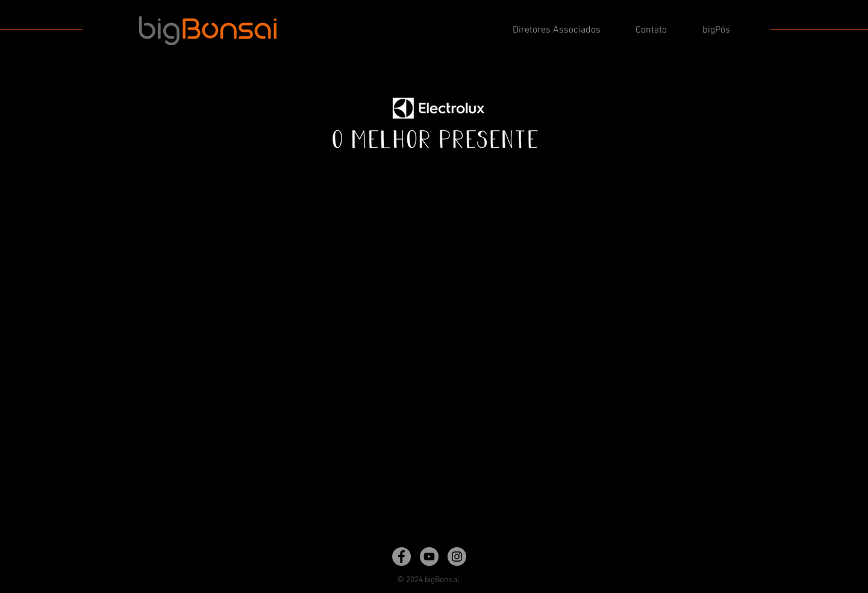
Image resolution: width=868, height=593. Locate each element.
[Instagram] (457, 557)
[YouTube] (429, 557)
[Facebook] (401, 557)
